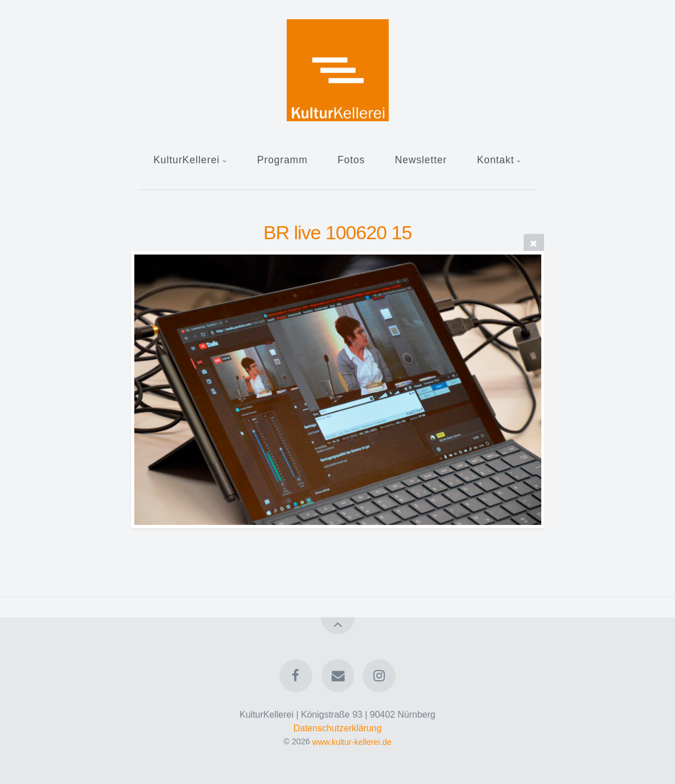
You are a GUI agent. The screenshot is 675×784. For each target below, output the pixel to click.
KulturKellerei (187, 160)
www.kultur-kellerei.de (352, 741)
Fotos (351, 160)
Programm (283, 160)
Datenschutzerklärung (338, 728)
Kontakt (495, 160)
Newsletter (421, 160)
